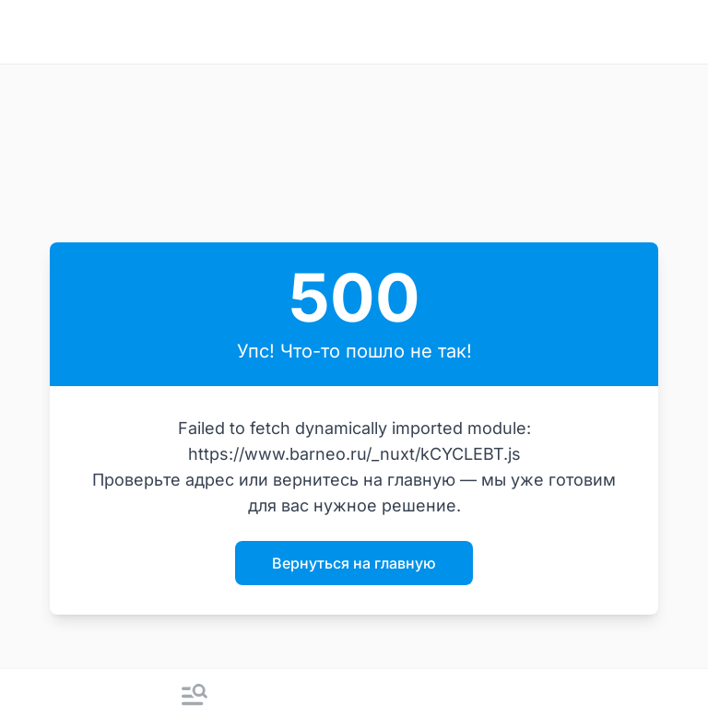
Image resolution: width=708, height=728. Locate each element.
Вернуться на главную (354, 563)
